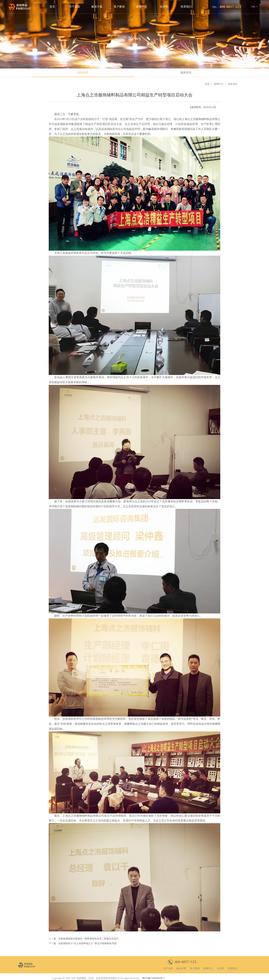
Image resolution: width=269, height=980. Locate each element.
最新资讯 (186, 73)
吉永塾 (164, 7)
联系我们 (186, 7)
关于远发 (75, 7)
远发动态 (83, 73)
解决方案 (97, 7)
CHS (253, 7)
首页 (52, 7)
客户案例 (119, 7)
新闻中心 (142, 7)
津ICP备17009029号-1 (153, 978)
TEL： (227, 7)
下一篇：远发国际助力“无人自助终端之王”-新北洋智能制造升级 (83, 943)
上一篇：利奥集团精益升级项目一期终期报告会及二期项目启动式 (84, 939)
